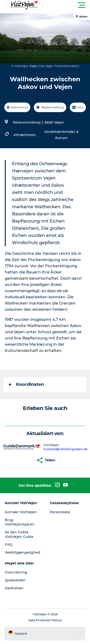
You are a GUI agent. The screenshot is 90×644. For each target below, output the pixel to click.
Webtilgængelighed (23, 552)
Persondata (60, 512)
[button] (67, 5)
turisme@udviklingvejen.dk (66, 449)
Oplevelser (14, 588)
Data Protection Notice (45, 620)
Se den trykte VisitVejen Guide (19, 534)
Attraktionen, (25, 135)
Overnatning (16, 572)
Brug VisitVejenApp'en (20, 522)
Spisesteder (15, 580)
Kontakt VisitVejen (21, 512)
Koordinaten (26, 384)
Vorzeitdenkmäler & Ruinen (61, 135)
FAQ (9, 545)
